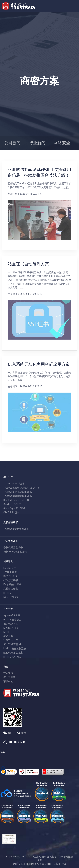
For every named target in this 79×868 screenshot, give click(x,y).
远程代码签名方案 (13, 653)
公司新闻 (12, 143)
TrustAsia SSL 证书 (14, 484)
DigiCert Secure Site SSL (17, 500)
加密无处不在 (11, 624)
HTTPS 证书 (10, 593)
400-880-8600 (17, 742)
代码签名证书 (11, 580)
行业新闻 (37, 143)
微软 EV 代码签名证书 (15, 552)
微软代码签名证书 (13, 547)
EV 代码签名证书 (12, 584)
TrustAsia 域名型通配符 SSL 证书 (21, 488)
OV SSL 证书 (10, 572)
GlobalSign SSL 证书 (14, 508)
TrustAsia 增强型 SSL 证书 (18, 496)
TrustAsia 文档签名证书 (16, 529)
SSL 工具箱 (9, 677)
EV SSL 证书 (10, 568)
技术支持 (8, 673)
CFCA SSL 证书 (12, 513)
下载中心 (8, 681)
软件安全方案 (11, 640)
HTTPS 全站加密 (12, 620)
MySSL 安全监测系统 (15, 649)
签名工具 (8, 636)
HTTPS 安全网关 (12, 657)
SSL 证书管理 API (13, 644)
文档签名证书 (11, 589)
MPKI (6, 632)
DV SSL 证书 (10, 576)
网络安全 (62, 143)
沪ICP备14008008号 (23, 864)
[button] (75, 6)
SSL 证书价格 (11, 597)
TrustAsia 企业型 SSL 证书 (18, 492)
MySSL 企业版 (11, 628)
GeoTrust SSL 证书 (14, 504)
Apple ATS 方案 (12, 615)
